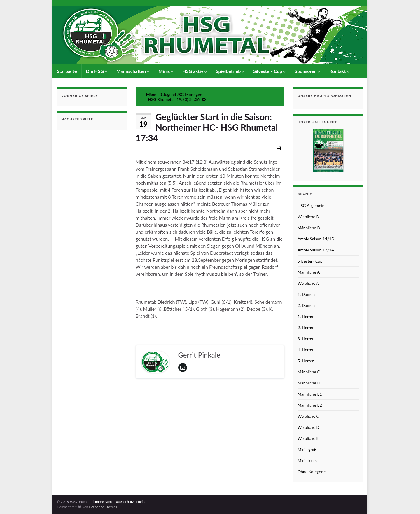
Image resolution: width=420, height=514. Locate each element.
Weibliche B (308, 217)
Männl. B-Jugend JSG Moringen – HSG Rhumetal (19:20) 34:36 (176, 97)
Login (141, 502)
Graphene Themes (103, 507)
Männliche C (309, 372)
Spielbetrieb (230, 71)
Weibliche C (308, 416)
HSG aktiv (195, 71)
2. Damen (306, 305)
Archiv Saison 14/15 (316, 239)
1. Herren (306, 316)
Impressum (103, 502)
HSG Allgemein (311, 206)
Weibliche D (308, 427)
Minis (166, 71)
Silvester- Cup (269, 71)
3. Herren (306, 339)
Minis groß (307, 449)
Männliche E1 (310, 394)
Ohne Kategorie (312, 472)
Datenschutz (124, 502)
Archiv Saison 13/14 (316, 250)
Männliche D (309, 383)
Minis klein (307, 460)
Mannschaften (133, 71)
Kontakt (339, 71)
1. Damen (306, 294)
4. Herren (306, 350)
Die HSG (97, 71)
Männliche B (309, 228)
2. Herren (306, 327)
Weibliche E (308, 438)
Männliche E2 (310, 405)
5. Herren (306, 361)
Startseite (67, 71)
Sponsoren (307, 71)
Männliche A (309, 272)
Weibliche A (308, 283)
